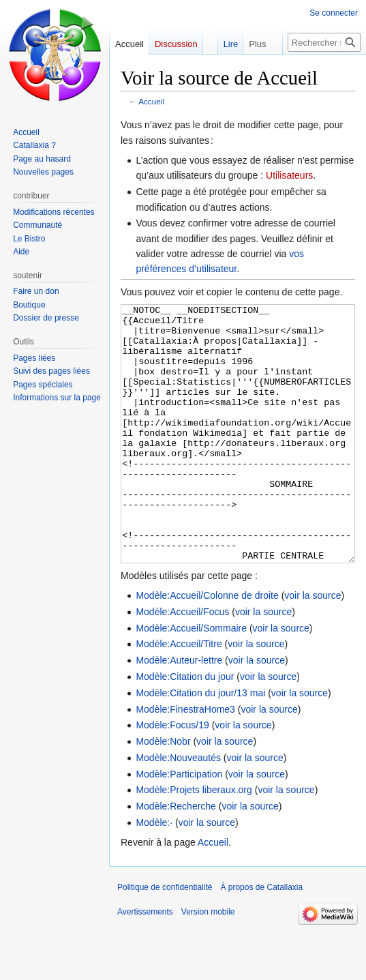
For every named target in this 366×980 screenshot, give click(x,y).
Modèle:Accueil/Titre (179, 695)
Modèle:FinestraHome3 (185, 760)
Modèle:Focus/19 (172, 776)
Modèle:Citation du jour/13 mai (200, 744)
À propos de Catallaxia (261, 938)
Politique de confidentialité (165, 938)
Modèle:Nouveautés (178, 809)
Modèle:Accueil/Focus (182, 663)
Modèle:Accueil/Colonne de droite (207, 647)
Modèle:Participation (179, 825)
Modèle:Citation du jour (185, 728)
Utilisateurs (289, 175)
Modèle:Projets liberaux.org (194, 841)
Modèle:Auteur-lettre (179, 711)
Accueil (151, 101)
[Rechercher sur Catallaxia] (324, 42)
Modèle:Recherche (176, 857)
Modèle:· (154, 874)
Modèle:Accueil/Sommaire (191, 679)
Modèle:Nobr (163, 792)
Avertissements (145, 963)
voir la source (312, 647)
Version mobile (208, 963)
